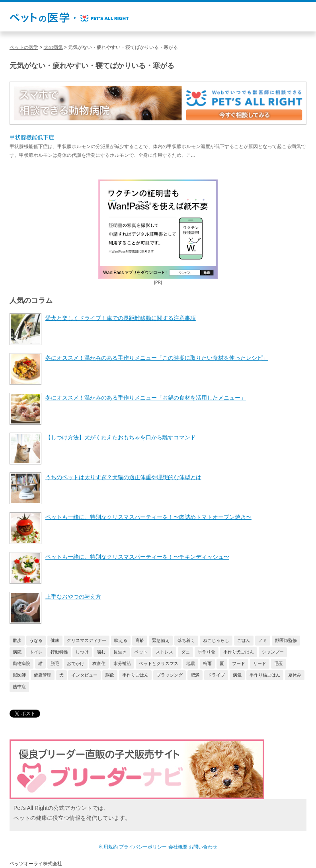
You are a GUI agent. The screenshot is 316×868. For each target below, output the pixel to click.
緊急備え (161, 640)
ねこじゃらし (216, 640)
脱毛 (55, 663)
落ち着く (186, 640)
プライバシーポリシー (143, 847)
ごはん (244, 640)
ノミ (263, 640)
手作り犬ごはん (239, 652)
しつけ (82, 652)
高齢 (140, 640)
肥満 (195, 675)
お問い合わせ (203, 847)
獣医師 (19, 675)
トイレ (36, 652)
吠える (121, 640)
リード (260, 663)
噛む (101, 652)
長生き (120, 652)
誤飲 (110, 675)
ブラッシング (170, 675)
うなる (36, 640)
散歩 (17, 640)
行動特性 (59, 652)
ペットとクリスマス (159, 663)
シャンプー (273, 652)
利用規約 (108, 847)
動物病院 (21, 663)
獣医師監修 (286, 640)
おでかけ (76, 663)
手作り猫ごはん (265, 675)
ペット (141, 652)
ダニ (185, 652)
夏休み (295, 675)
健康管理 (43, 675)
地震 (191, 663)
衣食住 (99, 663)
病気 (237, 675)
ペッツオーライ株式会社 (36, 864)
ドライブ (216, 675)
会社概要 (178, 847)
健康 (55, 640)
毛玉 (279, 663)
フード (239, 663)
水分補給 (122, 663)
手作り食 (207, 652)
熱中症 (19, 687)
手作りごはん (135, 675)
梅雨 (207, 663)
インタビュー (84, 675)
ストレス (164, 652)
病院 (17, 652)
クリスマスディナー (87, 640)
